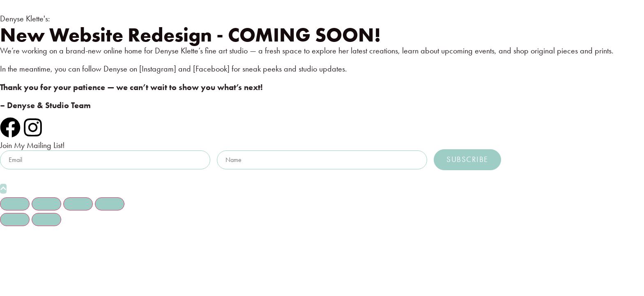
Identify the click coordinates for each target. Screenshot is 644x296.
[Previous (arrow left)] (15, 220)
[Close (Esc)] (110, 204)
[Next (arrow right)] (46, 220)
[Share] (78, 204)
